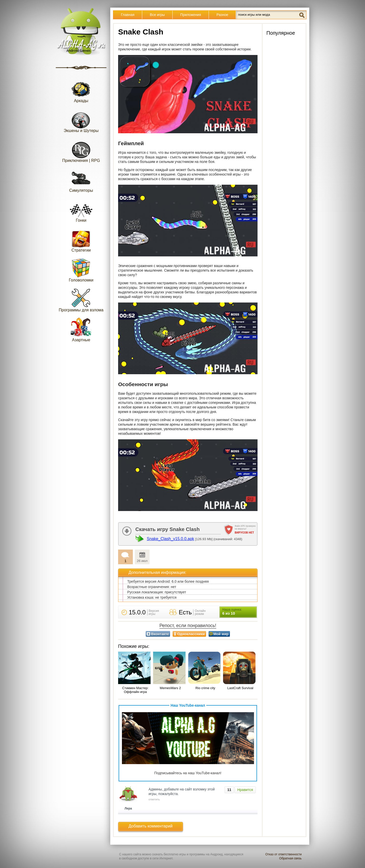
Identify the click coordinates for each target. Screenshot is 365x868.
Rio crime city (205, 688)
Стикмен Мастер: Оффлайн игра (135, 690)
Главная (128, 15)
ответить (154, 799)
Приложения (191, 15)
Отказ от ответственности (284, 854)
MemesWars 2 (170, 688)
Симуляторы (81, 180)
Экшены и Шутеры (81, 120)
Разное (222, 15)
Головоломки (81, 270)
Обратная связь (290, 858)
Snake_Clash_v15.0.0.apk (170, 539)
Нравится (245, 790)
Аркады (81, 91)
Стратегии (81, 240)
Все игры (157, 15)
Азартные (81, 330)
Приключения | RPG (81, 150)
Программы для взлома (81, 300)
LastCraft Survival (240, 688)
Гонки (81, 210)
